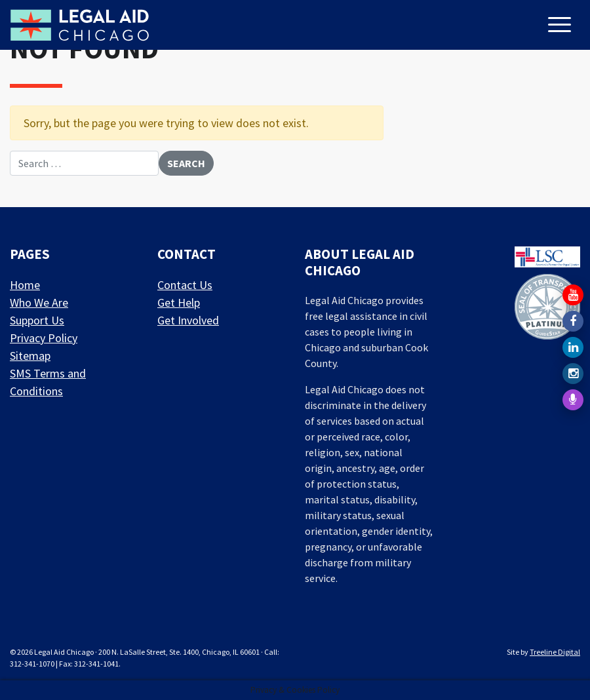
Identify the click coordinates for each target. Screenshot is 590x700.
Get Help (179, 302)
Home (25, 285)
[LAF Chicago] (80, 25)
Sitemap (30, 356)
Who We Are (39, 302)
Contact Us (185, 285)
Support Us (37, 320)
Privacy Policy (44, 338)
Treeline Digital (555, 652)
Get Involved (188, 320)
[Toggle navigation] (561, 26)
